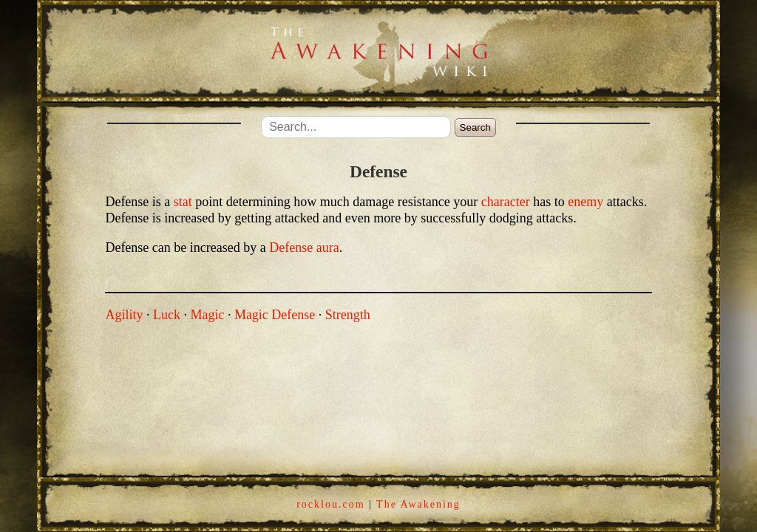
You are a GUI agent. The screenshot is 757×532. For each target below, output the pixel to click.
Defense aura (304, 248)
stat (183, 202)
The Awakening (418, 504)
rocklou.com (330, 504)
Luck (167, 315)
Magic (207, 315)
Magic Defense (275, 315)
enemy (585, 202)
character (506, 202)
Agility (124, 315)
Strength (348, 315)
